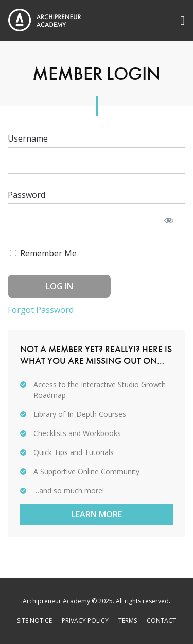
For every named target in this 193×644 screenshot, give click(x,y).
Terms (128, 621)
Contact (161, 621)
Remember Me (43, 253)
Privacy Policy (85, 621)
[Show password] (169, 220)
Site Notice (34, 621)
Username (28, 138)
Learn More (97, 514)
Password (27, 195)
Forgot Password (41, 310)
